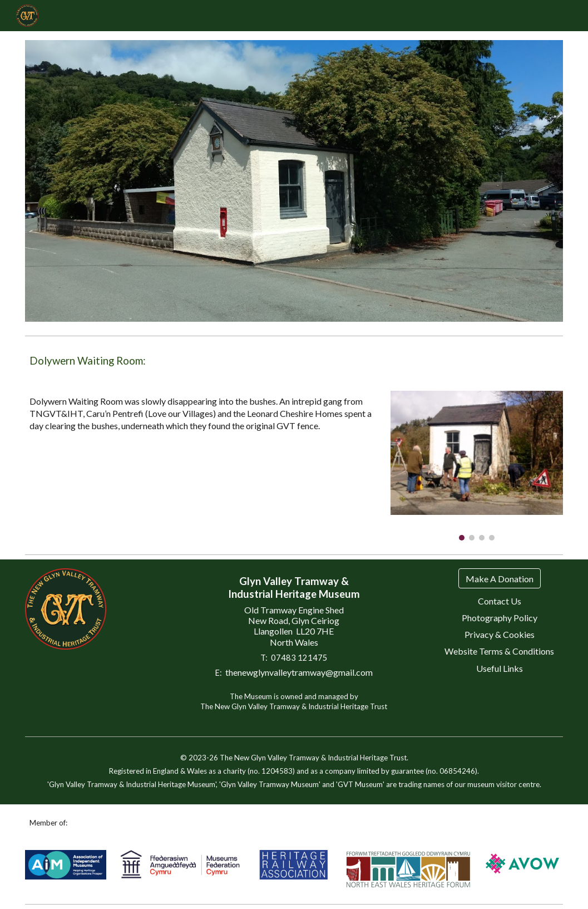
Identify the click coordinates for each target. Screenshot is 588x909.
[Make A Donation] (500, 579)
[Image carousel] (477, 466)
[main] (294, 361)
